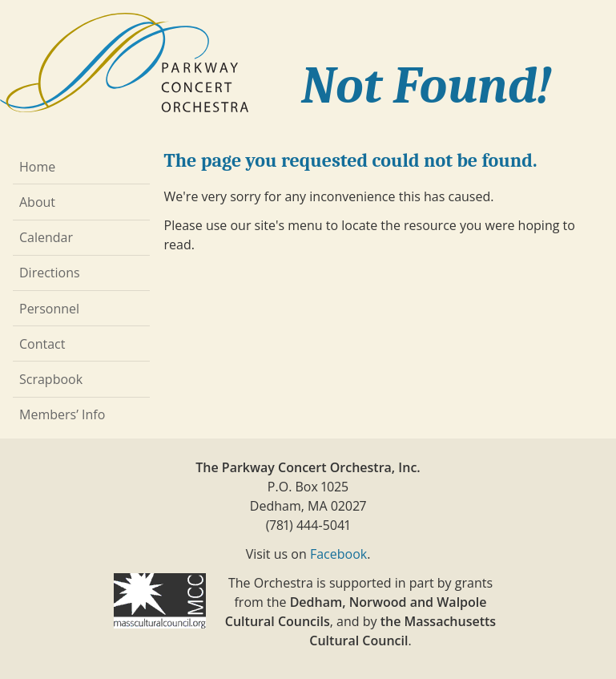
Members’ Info (62, 414)
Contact (42, 344)
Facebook (338, 554)
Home (37, 167)
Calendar (46, 237)
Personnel (49, 309)
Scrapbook (51, 379)
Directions (50, 273)
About (37, 202)
